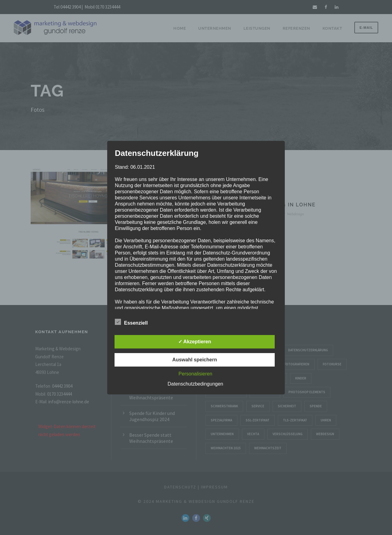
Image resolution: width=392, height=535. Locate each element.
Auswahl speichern (195, 360)
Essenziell (131, 322)
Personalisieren (195, 374)
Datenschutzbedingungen (195, 384)
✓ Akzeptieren (195, 342)
